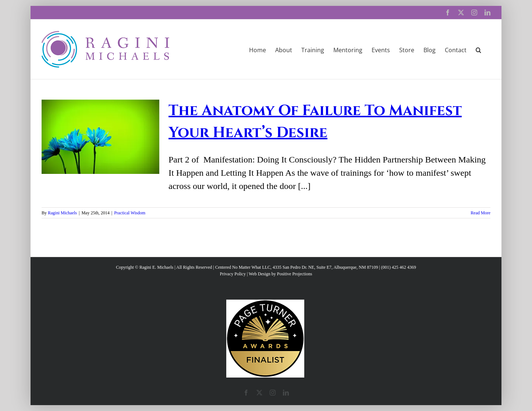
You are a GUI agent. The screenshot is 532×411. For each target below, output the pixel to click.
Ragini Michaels (62, 213)
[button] (478, 49)
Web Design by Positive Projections (280, 274)
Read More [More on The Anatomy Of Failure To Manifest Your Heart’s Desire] (480, 213)
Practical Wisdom (130, 213)
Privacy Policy (233, 274)
